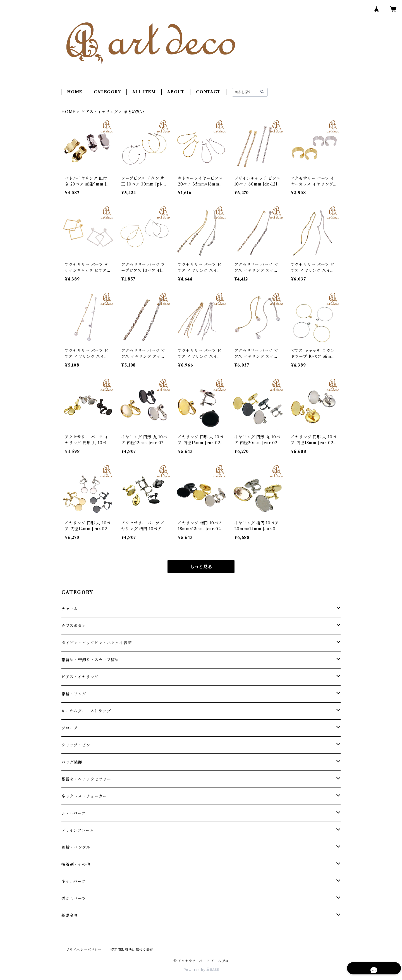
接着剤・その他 (76, 864)
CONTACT (208, 92)
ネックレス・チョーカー (84, 796)
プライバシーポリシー (84, 950)
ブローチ (70, 728)
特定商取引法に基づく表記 (132, 950)
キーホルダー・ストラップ (86, 711)
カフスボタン (74, 626)
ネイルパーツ (74, 881)
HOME (75, 92)
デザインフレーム (78, 830)
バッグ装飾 (72, 762)
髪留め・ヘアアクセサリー (86, 779)
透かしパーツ (74, 898)
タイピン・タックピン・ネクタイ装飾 (97, 643)
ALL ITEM (144, 92)
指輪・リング (74, 694)
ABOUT (176, 92)
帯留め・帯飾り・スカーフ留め (90, 660)
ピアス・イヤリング (100, 112)
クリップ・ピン (76, 745)
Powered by (201, 970)
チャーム (70, 609)
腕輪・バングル (76, 847)
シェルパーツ (74, 813)
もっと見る (201, 567)
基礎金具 (70, 915)
